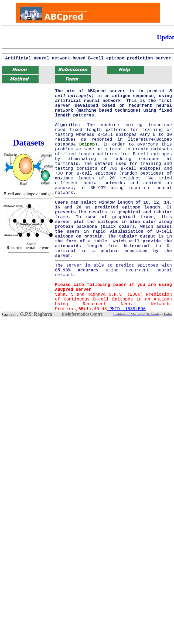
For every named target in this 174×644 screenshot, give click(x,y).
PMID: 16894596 (126, 309)
